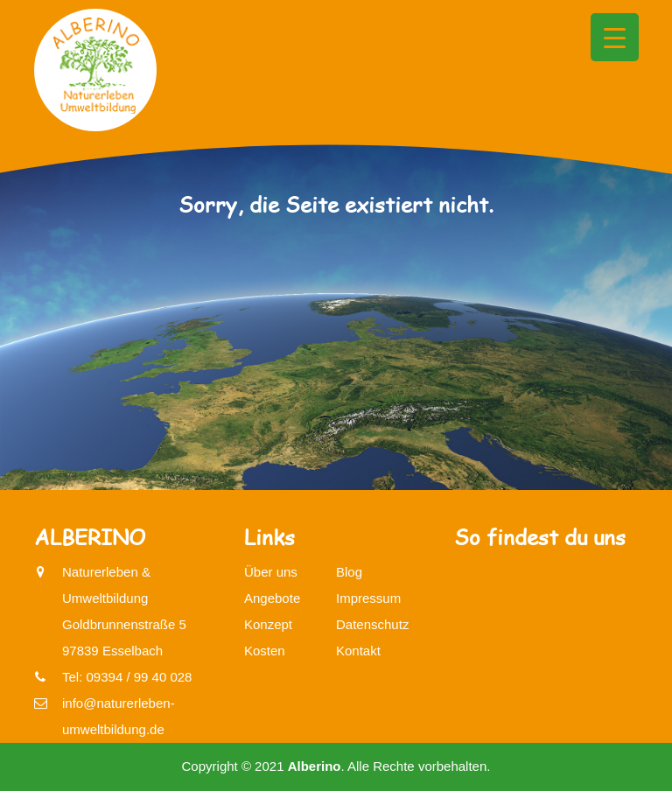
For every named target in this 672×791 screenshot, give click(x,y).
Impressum (368, 598)
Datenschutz (372, 624)
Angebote (272, 598)
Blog (349, 572)
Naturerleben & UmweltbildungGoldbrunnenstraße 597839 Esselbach (124, 609)
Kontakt (358, 651)
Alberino (315, 766)
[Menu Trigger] (615, 37)
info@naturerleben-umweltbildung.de (119, 714)
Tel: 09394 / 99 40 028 (127, 677)
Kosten (265, 651)
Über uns (271, 572)
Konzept (268, 624)
